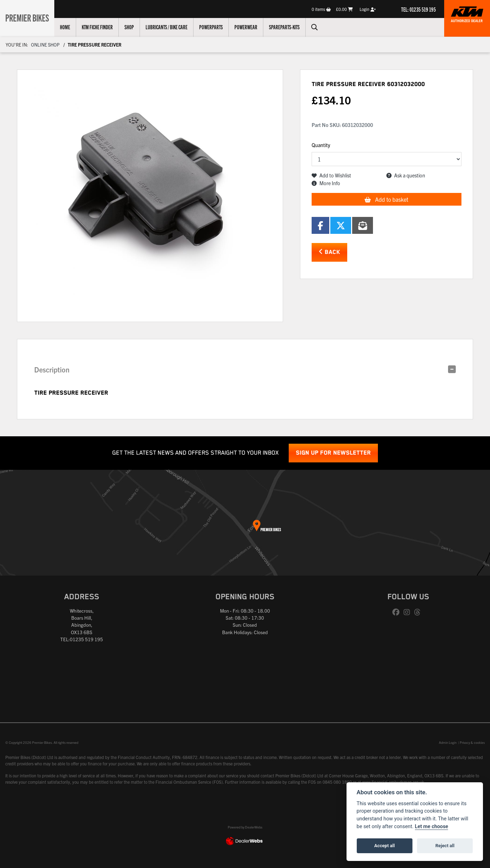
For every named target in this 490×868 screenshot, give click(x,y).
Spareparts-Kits (288, 27)
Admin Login (448, 742)
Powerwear (250, 27)
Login (368, 9)
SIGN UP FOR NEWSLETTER (333, 453)
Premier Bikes (29, 17)
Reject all (445, 846)
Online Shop (45, 45)
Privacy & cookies (472, 742)
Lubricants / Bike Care (170, 27)
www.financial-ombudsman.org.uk (393, 782)
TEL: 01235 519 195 (418, 9)
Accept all (385, 846)
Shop (133, 27)
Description (52, 369)
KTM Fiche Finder (101, 27)
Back (329, 252)
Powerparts (215, 27)
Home (69, 27)
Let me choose (432, 827)
